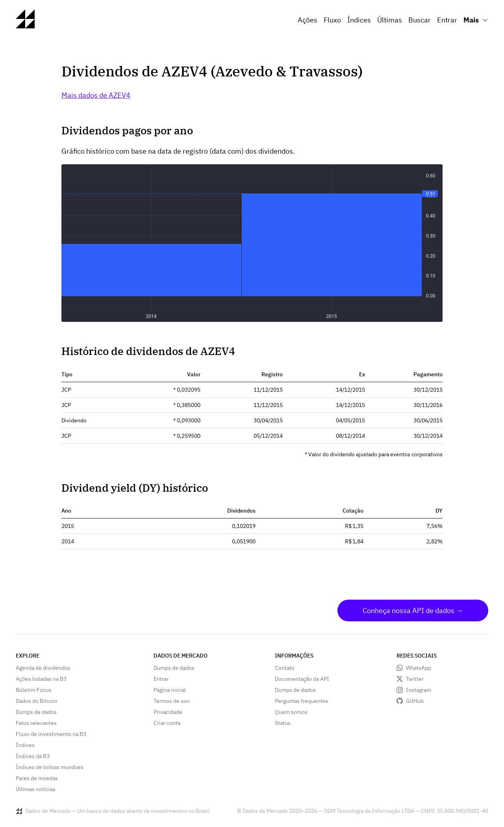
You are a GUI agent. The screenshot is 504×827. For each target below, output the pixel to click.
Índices (359, 20)
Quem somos (291, 712)
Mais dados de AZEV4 (96, 95)
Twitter (415, 679)
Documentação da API (302, 679)
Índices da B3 (33, 756)
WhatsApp (419, 668)
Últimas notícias (36, 789)
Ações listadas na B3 (41, 679)
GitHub (415, 701)
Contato (285, 668)
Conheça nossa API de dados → (413, 610)
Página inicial (170, 690)
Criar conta (167, 723)
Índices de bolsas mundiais (50, 767)
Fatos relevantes (36, 723)
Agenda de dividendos (43, 668)
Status (283, 723)
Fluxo (332, 20)
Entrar (447, 20)
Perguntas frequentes (302, 701)
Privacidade (168, 712)
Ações (308, 20)
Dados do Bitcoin (37, 701)
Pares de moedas (37, 778)
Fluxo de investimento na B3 (51, 734)
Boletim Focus (34, 690)
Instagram (419, 690)
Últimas (390, 20)
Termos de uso (172, 701)
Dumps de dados (36, 712)
